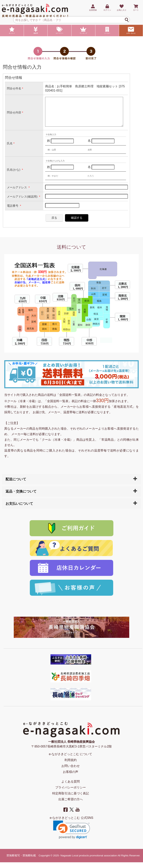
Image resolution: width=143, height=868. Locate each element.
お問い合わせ (131, 31)
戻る (54, 223)
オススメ (12, 31)
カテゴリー (59, 31)
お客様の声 (71, 778)
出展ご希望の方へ (71, 805)
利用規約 (71, 766)
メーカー (107, 31)
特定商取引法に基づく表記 (71, 799)
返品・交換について (21, 497)
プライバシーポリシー (71, 793)
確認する (77, 223)
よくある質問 (71, 787)
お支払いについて (19, 509)
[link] (72, 835)
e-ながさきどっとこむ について (71, 760)
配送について (16, 485)
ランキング (83, 31)
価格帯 (36, 31)
